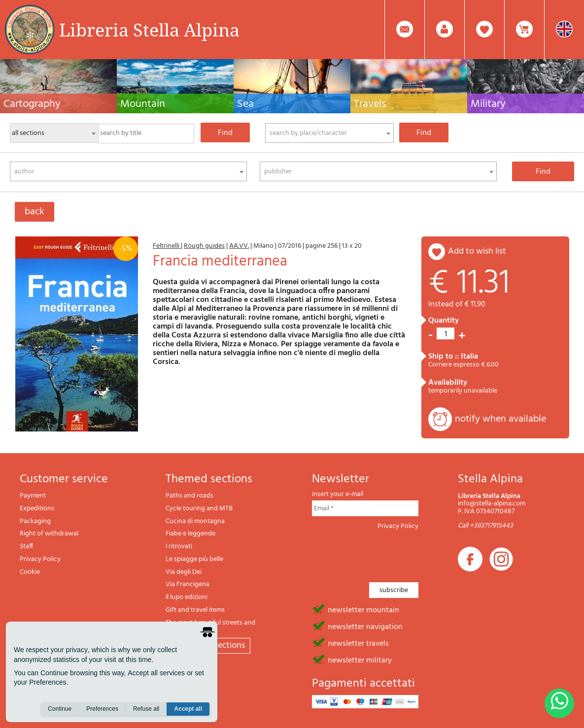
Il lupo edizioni (187, 597)
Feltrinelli (167, 246)
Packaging (35, 521)
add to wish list (477, 251)
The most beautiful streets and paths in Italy (210, 627)
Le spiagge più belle (194, 559)
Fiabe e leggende (190, 534)
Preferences (102, 709)
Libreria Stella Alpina (149, 30)
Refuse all (146, 709)
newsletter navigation (365, 626)
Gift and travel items (195, 610)
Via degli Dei (184, 572)
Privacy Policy (40, 559)
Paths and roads (189, 496)
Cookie (30, 572)
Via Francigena (188, 584)
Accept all (188, 709)
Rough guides (204, 246)
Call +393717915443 (485, 526)
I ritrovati (179, 546)
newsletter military (360, 660)
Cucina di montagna (195, 521)
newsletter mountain (363, 609)
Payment (33, 496)
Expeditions (37, 509)
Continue (60, 709)
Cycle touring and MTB (199, 509)
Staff (26, 546)
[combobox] (329, 133)
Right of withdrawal (49, 534)
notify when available (500, 419)
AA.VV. (239, 246)
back (34, 212)
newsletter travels (358, 643)
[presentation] (387, 553)
